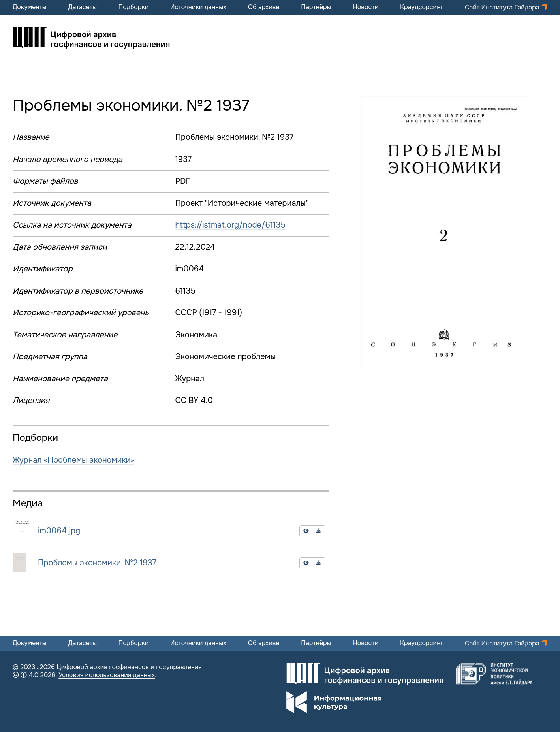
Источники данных (198, 7)
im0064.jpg (59, 531)
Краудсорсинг (422, 7)
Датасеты (82, 7)
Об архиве (264, 7)
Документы (30, 7)
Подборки (134, 7)
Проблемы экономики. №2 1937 (97, 563)
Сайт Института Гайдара (503, 7)
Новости (366, 7)
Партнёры (316, 7)
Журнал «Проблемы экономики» (73, 460)
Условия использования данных (107, 675)
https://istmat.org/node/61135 (230, 225)
